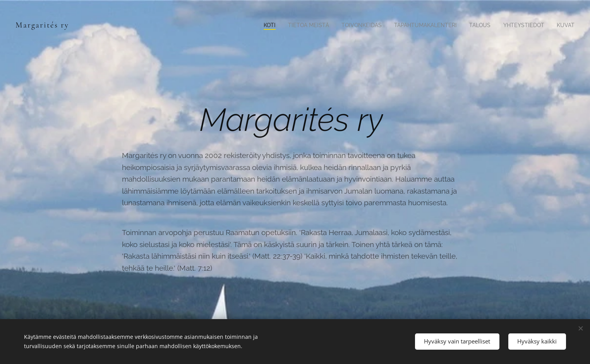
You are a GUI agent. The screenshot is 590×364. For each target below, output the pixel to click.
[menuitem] (254, 25)
